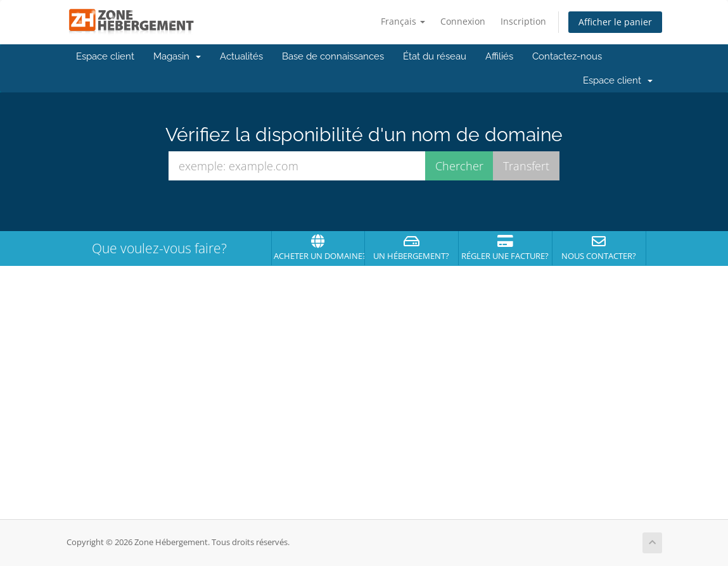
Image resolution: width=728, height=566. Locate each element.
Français (403, 21)
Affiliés (499, 56)
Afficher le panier (615, 22)
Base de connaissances (333, 56)
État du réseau (435, 56)
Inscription (523, 21)
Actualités (241, 56)
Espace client (105, 56)
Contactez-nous (567, 56)
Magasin (177, 56)
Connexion (463, 21)
